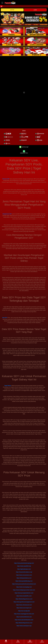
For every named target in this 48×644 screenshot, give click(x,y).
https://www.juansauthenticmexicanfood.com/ (24, 584)
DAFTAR (12, 10)
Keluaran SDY (6, 179)
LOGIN (35, 10)
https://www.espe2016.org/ (24, 566)
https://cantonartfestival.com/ (24, 617)
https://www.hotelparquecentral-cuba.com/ (24, 590)
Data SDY (5, 318)
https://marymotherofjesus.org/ (24, 572)
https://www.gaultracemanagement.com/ (24, 602)
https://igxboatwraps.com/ (24, 569)
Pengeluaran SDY (7, 214)
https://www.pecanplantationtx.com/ (24, 593)
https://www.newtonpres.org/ (24, 626)
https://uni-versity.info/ (24, 611)
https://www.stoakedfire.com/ (24, 596)
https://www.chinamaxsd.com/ (24, 605)
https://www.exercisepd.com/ (24, 608)
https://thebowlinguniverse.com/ (24, 599)
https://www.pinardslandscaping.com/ (24, 563)
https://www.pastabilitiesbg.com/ (24, 581)
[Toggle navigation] (2, 3)
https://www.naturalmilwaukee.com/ (24, 620)
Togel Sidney (8, 386)
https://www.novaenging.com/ (24, 587)
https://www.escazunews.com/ (24, 575)
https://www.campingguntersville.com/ (24, 614)
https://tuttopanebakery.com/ (24, 578)
